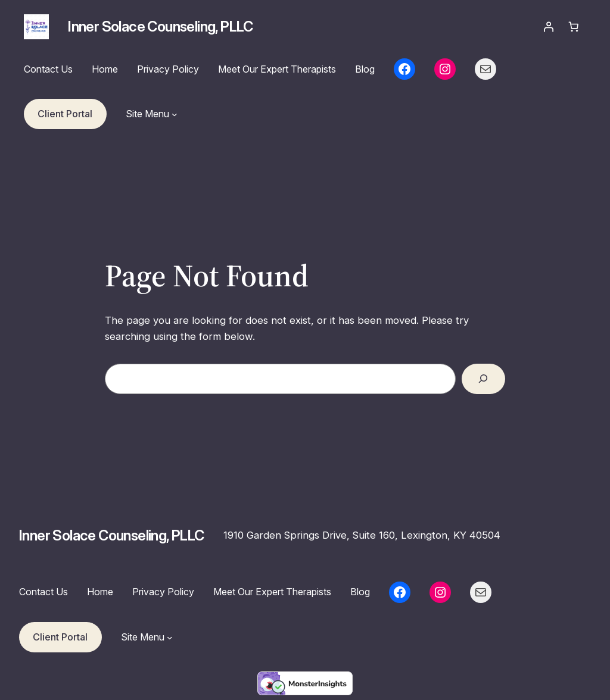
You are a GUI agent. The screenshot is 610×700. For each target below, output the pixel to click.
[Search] (483, 379)
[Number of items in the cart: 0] (574, 27)
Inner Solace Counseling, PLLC (161, 26)
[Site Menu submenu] (175, 114)
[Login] (548, 27)
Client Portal (65, 114)
